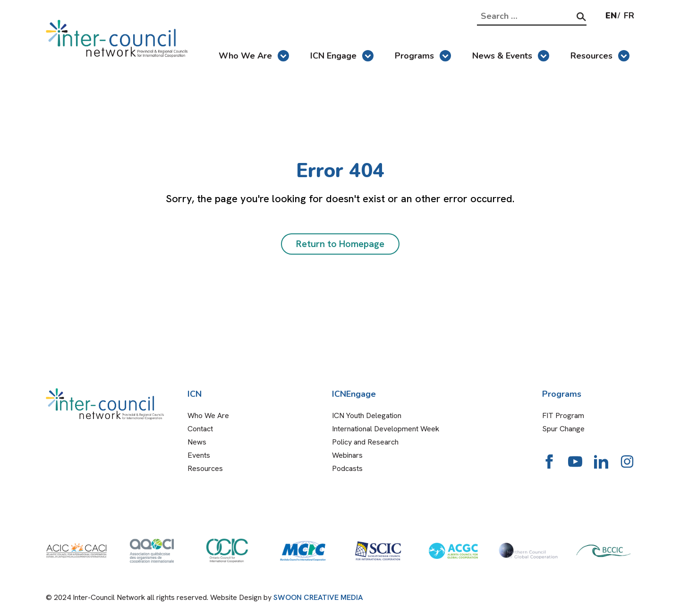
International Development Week (386, 429)
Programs (423, 56)
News (197, 442)
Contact (200, 429)
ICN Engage (342, 56)
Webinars (347, 455)
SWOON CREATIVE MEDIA (318, 597)
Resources (600, 56)
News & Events (511, 56)
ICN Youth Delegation (367, 415)
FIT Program (563, 415)
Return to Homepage (340, 244)
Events (199, 455)
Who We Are (254, 56)
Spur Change (563, 429)
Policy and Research (365, 442)
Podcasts (347, 468)
